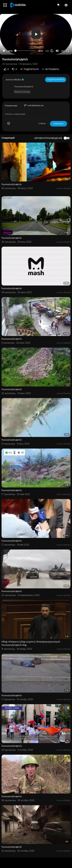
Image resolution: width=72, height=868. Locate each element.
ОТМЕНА (42, 124)
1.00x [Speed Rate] (47, 51)
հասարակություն (12, 184)
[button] (66, 5)
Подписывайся (56, 80)
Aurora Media (15, 80)
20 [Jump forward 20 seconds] (52, 51)
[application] (36, 34)
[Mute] (57, 51)
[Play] (4, 51)
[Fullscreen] (68, 51)
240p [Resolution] (63, 51)
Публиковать (59, 124)
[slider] (26, 51)
